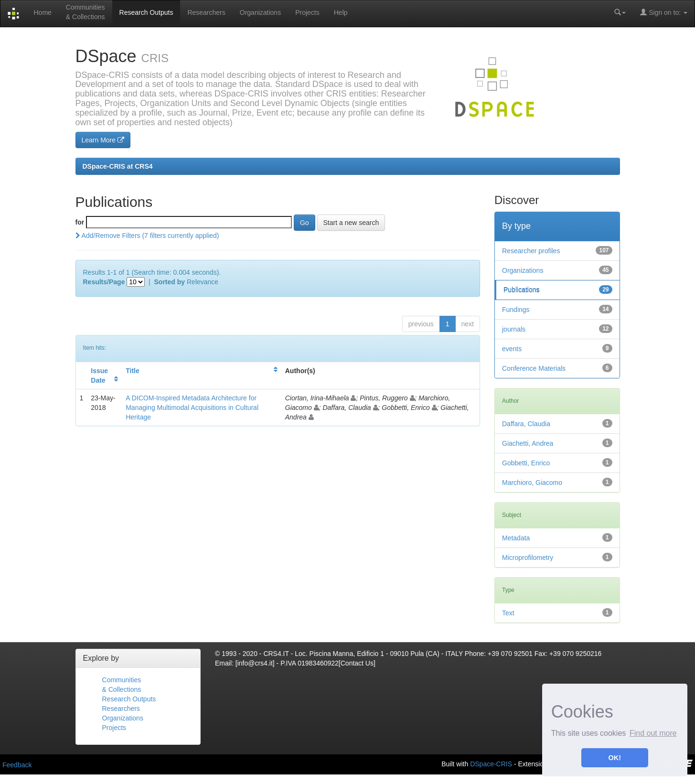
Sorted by (170, 282)
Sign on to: (664, 12)
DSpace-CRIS (491, 763)
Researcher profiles (531, 251)
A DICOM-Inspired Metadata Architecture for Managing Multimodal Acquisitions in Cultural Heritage (192, 408)
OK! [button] (615, 758)
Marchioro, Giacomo (532, 483)
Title (133, 371)
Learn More (103, 140)
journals (514, 329)
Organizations (260, 12)
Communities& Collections (86, 12)
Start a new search (351, 223)
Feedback (17, 765)
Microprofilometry (528, 558)
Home (42, 12)
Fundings (516, 310)
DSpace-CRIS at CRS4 (118, 166)
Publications (522, 290)
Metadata (516, 538)
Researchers (206, 12)
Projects (307, 12)
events (512, 349)
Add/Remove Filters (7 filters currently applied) (147, 236)
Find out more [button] (653, 733)
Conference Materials (534, 368)
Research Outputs (146, 12)
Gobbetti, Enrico (526, 463)
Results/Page (104, 282)
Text (508, 613)
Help (341, 12)
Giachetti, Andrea (528, 443)
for (80, 222)
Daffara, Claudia (526, 424)
